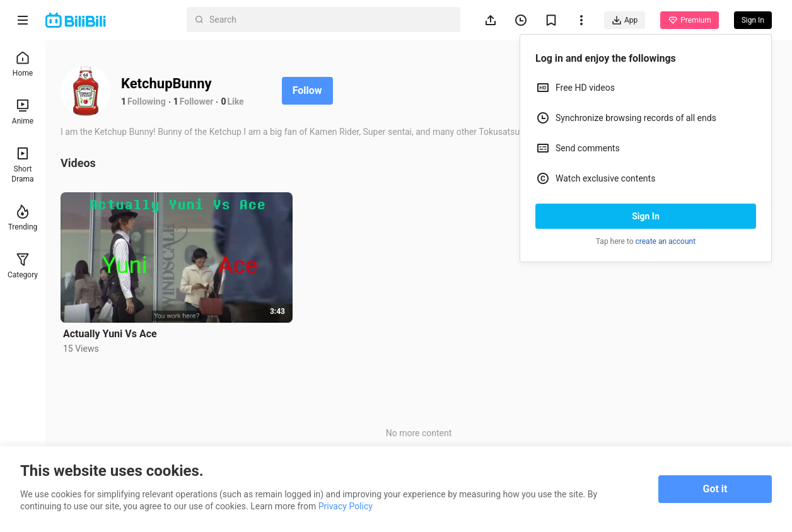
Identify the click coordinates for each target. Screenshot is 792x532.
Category (23, 266)
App (625, 20)
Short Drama (22, 165)
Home (23, 64)
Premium (689, 20)
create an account (666, 241)
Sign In (646, 216)
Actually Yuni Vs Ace (110, 334)
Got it (715, 489)
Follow (307, 90)
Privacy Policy (346, 506)
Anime (23, 112)
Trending (23, 218)
